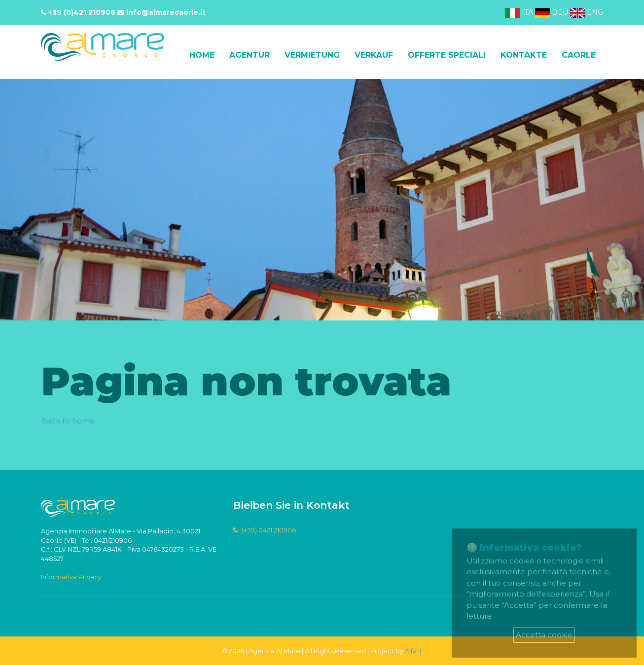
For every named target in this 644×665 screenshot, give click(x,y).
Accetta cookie (544, 635)
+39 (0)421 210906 (82, 12)
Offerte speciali (447, 55)
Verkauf (374, 55)
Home (202, 55)
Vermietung (312, 55)
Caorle (579, 55)
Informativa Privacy (71, 577)
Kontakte (524, 55)
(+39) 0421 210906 (265, 530)
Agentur (250, 55)
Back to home (68, 421)
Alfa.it (413, 651)
